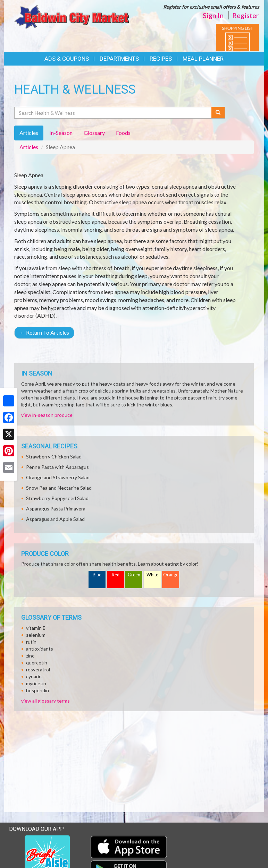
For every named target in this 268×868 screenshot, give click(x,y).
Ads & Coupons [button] (67, 59)
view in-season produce (47, 415)
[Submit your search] (218, 113)
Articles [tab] (29, 133)
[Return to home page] (72, 16)
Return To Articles (44, 332)
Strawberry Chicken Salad (54, 457)
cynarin (34, 676)
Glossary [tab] (94, 133)
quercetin (37, 663)
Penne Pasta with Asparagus (57, 467)
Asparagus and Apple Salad (55, 519)
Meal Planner (203, 59)
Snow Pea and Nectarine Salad (59, 488)
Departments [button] (119, 59)
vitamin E (36, 628)
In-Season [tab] (61, 133)
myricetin (36, 683)
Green (134, 575)
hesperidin (37, 690)
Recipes (161, 59)
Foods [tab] (123, 133)
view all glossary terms (45, 701)
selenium (36, 635)
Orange (171, 575)
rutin (31, 642)
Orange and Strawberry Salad (58, 477)
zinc (30, 656)
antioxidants (40, 649)
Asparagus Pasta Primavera (56, 509)
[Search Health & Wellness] (113, 113)
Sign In (213, 15)
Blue (97, 575)
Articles (29, 147)
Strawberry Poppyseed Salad (57, 498)
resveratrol (38, 669)
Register (246, 15)
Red (116, 575)
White (152, 575)
